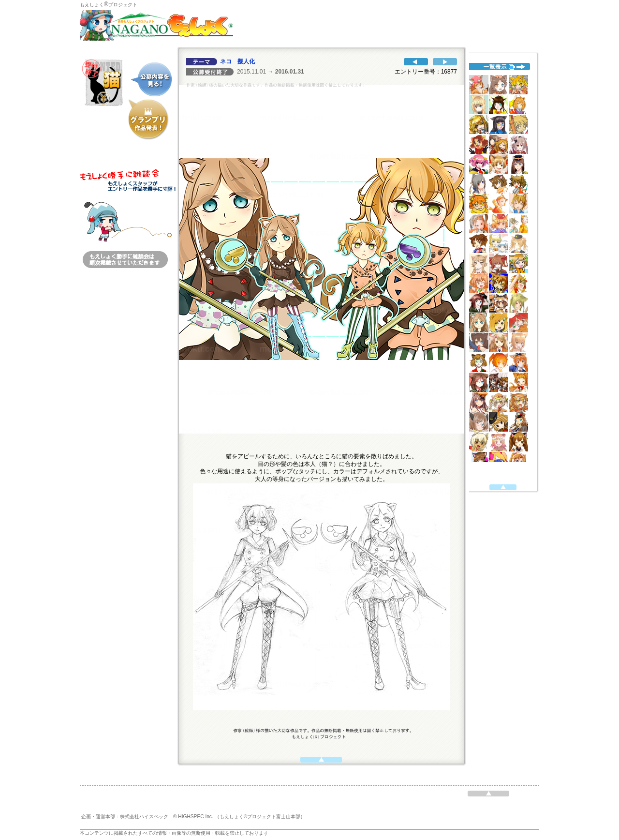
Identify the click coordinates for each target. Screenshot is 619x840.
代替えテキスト (501, 269)
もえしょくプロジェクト (109, 5)
